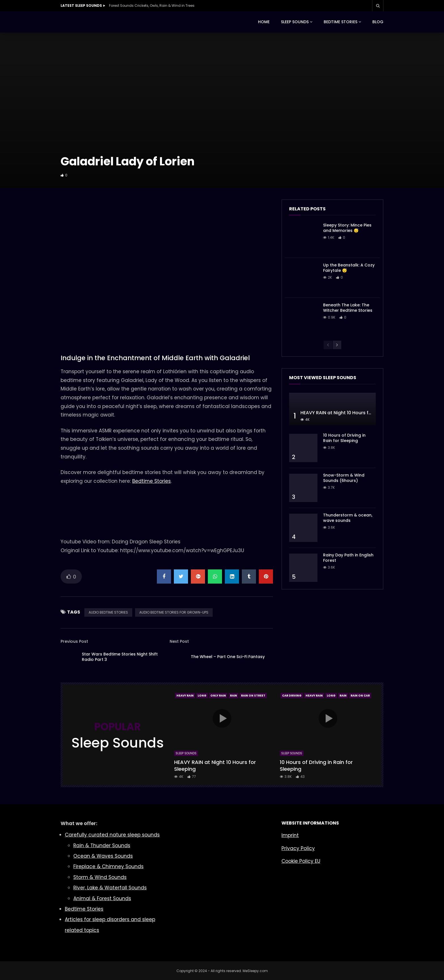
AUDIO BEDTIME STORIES (108, 612)
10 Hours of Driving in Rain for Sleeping (344, 438)
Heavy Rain (185, 696)
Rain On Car (360, 696)
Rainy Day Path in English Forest (348, 558)
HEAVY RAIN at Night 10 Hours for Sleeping (347, 413)
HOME (264, 22)
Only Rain (218, 696)
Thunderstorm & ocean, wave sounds (348, 518)
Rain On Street (253, 696)
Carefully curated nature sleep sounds (112, 835)
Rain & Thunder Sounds (102, 846)
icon (222, 718)
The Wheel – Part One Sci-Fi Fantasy (228, 657)
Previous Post (74, 641)
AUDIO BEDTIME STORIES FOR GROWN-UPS (174, 612)
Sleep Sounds (186, 753)
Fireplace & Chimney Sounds (108, 866)
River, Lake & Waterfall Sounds (110, 888)
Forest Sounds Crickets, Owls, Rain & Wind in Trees (152, 6)
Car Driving (292, 696)
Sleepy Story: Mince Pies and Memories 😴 (347, 228)
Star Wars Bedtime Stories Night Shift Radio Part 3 (120, 657)
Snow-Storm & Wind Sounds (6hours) (344, 478)
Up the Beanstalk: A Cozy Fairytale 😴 (349, 268)
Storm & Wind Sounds (100, 877)
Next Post (179, 641)
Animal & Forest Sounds (102, 898)
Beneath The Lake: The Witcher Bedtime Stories (348, 308)
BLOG (378, 22)
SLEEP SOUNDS (295, 22)
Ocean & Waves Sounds (103, 856)
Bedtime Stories (151, 481)
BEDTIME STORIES (341, 22)
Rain (233, 696)
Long (202, 696)
